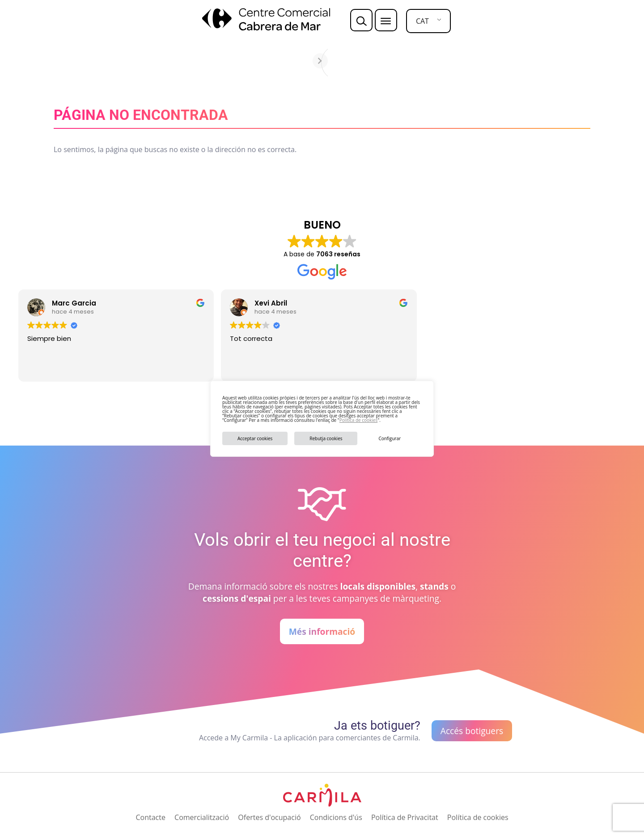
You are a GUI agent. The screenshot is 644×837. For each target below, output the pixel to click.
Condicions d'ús (336, 817)
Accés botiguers (472, 731)
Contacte (150, 817)
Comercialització (202, 817)
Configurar (390, 438)
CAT (422, 21)
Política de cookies (358, 420)
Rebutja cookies (326, 438)
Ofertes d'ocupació (269, 817)
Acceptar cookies (255, 438)
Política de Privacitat (405, 817)
